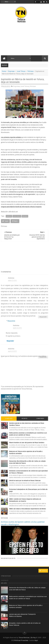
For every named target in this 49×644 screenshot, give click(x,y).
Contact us (43, 571)
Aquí (36, 640)
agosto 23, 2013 (12, 280)
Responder (43, 317)
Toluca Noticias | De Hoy (27, 638)
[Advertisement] (17, 39)
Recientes (24, 418)
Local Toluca (21, 71)
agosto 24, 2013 (12, 351)
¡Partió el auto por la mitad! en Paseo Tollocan (25, 481)
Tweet (5, 221)
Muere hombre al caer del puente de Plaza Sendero (27, 443)
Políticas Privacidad (21, 640)
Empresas (11, 71)
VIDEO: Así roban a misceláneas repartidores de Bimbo (28, 509)
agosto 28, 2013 (17, 328)
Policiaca (31, 71)
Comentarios (40, 418)
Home (4, 71)
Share (15, 221)
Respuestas (11, 321)
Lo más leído (9, 418)
